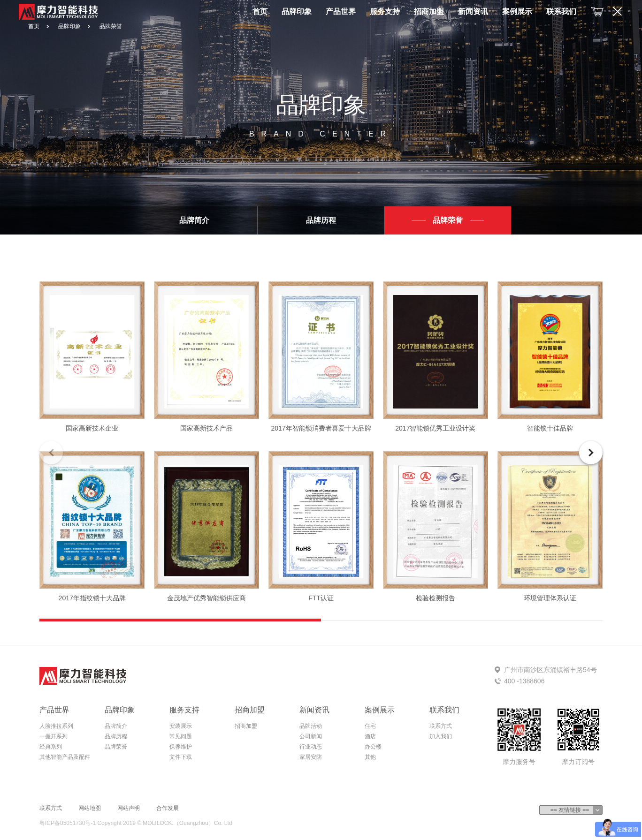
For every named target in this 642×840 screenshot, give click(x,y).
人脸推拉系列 (56, 726)
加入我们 (441, 736)
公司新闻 (311, 736)
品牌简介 (116, 726)
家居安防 (311, 757)
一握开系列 (53, 736)
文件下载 (181, 757)
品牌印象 (297, 11)
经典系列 (51, 747)
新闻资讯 (473, 11)
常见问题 (181, 736)
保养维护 (181, 747)
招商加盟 (429, 11)
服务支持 (385, 11)
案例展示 (517, 11)
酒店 (370, 736)
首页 (260, 11)
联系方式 (441, 726)
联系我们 (561, 11)
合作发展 (168, 808)
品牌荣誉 (111, 26)
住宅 (370, 726)
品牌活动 (311, 726)
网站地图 (90, 808)
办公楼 (373, 747)
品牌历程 (116, 736)
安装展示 (181, 726)
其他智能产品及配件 (65, 757)
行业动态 (311, 747)
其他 (370, 757)
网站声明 (129, 808)
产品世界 (341, 11)
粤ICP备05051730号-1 (68, 823)
